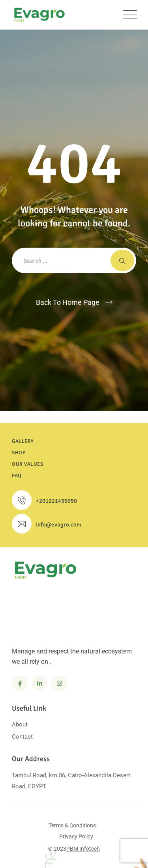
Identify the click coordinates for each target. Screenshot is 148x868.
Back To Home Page (68, 302)
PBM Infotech (83, 849)
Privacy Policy (76, 836)
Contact (22, 737)
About (20, 724)
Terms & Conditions (72, 825)
